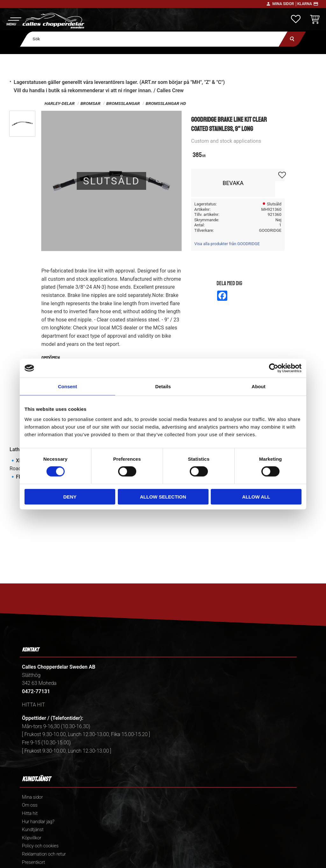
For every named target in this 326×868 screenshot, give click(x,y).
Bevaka (233, 183)
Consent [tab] (67, 386)
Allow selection (163, 496)
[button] (14, 21)
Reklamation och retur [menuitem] (44, 854)
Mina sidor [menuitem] (32, 797)
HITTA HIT (33, 705)
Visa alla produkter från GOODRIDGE (227, 244)
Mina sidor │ (285, 4)
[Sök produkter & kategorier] (154, 39)
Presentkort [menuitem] (33, 862)
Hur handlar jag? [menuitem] (38, 822)
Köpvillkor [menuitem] (32, 838)
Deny (70, 496)
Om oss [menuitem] (30, 805)
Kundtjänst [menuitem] (33, 830)
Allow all (256, 496)
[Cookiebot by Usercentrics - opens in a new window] (274, 368)
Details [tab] (163, 386)
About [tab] (258, 386)
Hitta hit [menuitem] (30, 813)
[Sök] (292, 39)
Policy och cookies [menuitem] (40, 846)
